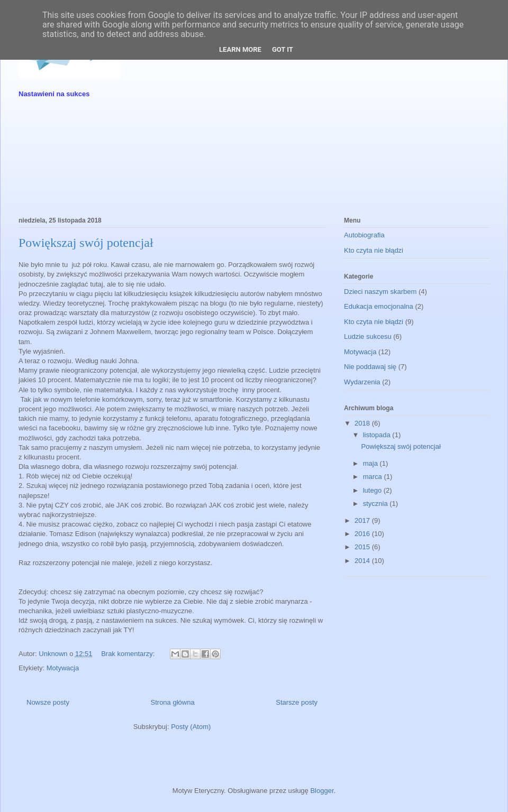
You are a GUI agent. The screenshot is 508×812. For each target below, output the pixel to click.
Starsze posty (297, 702)
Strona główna (173, 702)
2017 (363, 520)
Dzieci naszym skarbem (380, 292)
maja (371, 463)
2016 (363, 534)
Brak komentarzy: (129, 654)
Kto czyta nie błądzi (374, 250)
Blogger (322, 791)
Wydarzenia (362, 382)
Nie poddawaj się (370, 367)
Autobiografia (364, 235)
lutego (373, 490)
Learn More (240, 49)
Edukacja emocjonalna (379, 306)
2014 (363, 561)
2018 (363, 423)
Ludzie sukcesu (368, 336)
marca (374, 477)
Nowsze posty (48, 702)
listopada (378, 435)
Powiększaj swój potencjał (86, 243)
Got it (283, 49)
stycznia (377, 504)
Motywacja (63, 668)
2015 (363, 547)
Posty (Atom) (191, 727)
